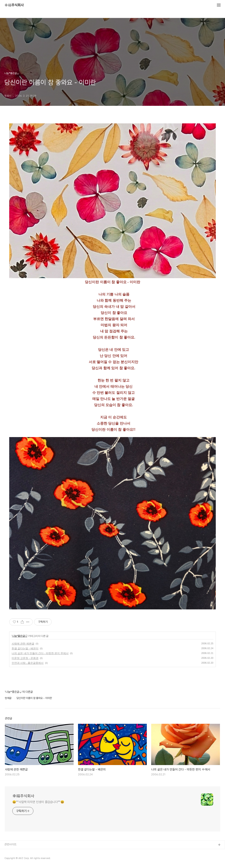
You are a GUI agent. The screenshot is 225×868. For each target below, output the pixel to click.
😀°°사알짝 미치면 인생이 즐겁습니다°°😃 (38, 802)
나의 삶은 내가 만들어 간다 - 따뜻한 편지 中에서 (40, 653)
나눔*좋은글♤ (20, 636)
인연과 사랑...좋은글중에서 (28, 663)
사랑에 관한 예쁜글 (23, 644)
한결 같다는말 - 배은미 (25, 648)
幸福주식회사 (14, 5)
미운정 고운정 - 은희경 (25, 658)
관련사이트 (10, 844)
